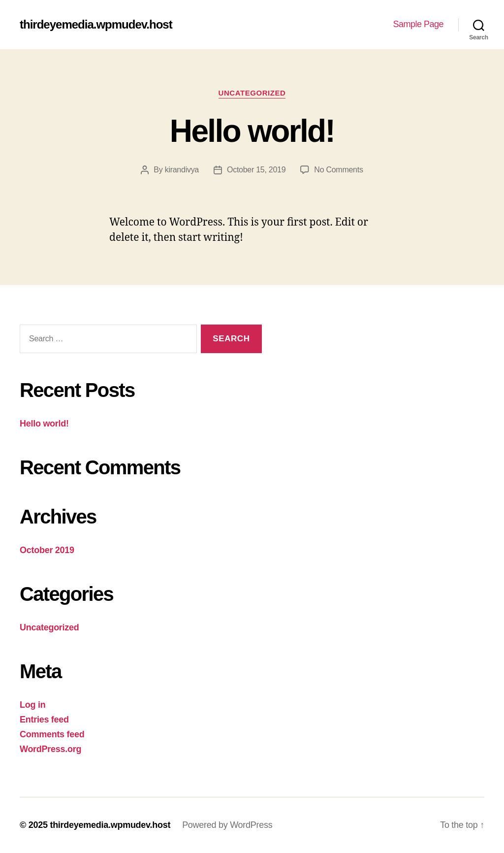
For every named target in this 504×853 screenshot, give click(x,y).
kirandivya (182, 170)
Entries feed (44, 720)
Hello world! (252, 131)
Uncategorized (252, 93)
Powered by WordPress (227, 825)
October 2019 (47, 550)
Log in (32, 705)
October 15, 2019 (256, 170)
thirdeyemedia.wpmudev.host (96, 25)
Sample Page (418, 24)
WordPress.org (50, 749)
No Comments (338, 170)
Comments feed (52, 734)
